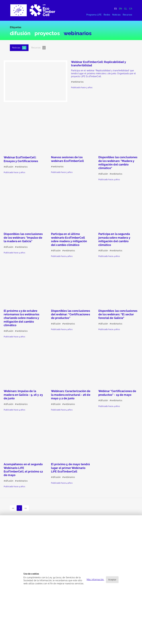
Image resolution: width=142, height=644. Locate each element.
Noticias (116, 15)
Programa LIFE (94, 15)
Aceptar (112, 580)
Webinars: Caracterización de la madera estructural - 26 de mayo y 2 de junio (71, 395)
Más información (95, 580)
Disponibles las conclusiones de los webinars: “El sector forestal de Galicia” (118, 314)
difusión (20, 33)
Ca (131, 9)
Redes (107, 15)
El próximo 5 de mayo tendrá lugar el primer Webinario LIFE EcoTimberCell (70, 468)
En (120, 9)
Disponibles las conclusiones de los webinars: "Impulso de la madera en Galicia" (23, 238)
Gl (126, 9)
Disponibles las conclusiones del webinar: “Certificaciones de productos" (71, 314)
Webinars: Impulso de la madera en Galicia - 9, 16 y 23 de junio (23, 395)
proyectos (47, 33)
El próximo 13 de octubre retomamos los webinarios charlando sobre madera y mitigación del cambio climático (22, 318)
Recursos (127, 15)
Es (116, 9)
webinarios (78, 33)
